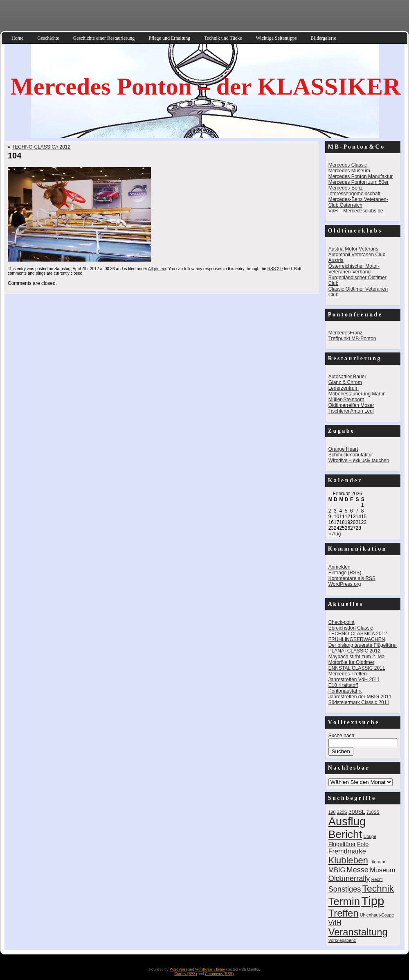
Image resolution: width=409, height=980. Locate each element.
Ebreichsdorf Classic (351, 628)
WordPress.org (345, 584)
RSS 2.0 (275, 269)
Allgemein (157, 269)
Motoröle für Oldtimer (352, 662)
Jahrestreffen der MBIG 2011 (360, 697)
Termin (344, 901)
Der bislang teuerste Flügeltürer (363, 645)
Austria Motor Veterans (353, 249)
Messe (358, 870)
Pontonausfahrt (345, 691)
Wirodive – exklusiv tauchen (359, 461)
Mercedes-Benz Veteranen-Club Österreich (358, 202)
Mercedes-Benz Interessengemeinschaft (354, 191)
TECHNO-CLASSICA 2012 (41, 147)
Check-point (342, 622)
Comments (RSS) (219, 974)
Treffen (344, 913)
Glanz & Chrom (345, 382)
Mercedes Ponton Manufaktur (361, 176)
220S (342, 812)
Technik (378, 888)
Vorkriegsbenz (342, 940)
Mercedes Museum (349, 171)
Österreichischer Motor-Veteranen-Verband (354, 269)
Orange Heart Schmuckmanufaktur (351, 452)
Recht (377, 879)
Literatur (377, 862)
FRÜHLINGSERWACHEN (357, 639)
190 (332, 812)
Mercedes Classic (348, 165)
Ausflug (347, 821)
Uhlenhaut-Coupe (377, 915)
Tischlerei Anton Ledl (351, 411)
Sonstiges (345, 889)
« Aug (335, 534)
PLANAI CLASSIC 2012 (354, 651)
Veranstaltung (358, 932)
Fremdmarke (347, 851)
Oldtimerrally (349, 878)
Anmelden (339, 567)
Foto (363, 844)
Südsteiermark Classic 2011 (359, 702)
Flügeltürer (342, 844)
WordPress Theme (210, 969)
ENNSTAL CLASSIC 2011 (357, 668)
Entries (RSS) (185, 974)
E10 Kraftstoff (343, 685)
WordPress (178, 969)
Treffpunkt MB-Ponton (352, 339)
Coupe (370, 836)
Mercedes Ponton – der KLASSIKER (205, 86)
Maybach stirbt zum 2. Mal (357, 657)
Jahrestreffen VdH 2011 (354, 680)
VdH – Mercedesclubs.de (356, 211)
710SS (373, 812)
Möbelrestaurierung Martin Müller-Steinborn (357, 397)
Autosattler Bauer (347, 377)
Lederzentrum (344, 388)
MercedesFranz (345, 333)
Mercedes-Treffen (348, 674)
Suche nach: (342, 736)
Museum (382, 870)
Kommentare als (352, 578)
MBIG (337, 870)
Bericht (345, 834)
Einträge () (345, 573)
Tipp (373, 901)
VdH (335, 923)
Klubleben (348, 860)
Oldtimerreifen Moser (351, 405)
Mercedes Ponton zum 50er (358, 182)
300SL (357, 812)
